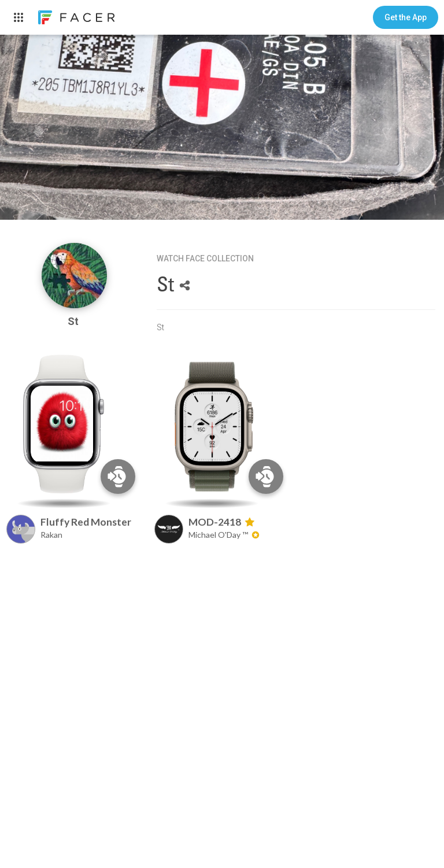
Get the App (406, 17)
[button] (406, 17)
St (74, 321)
